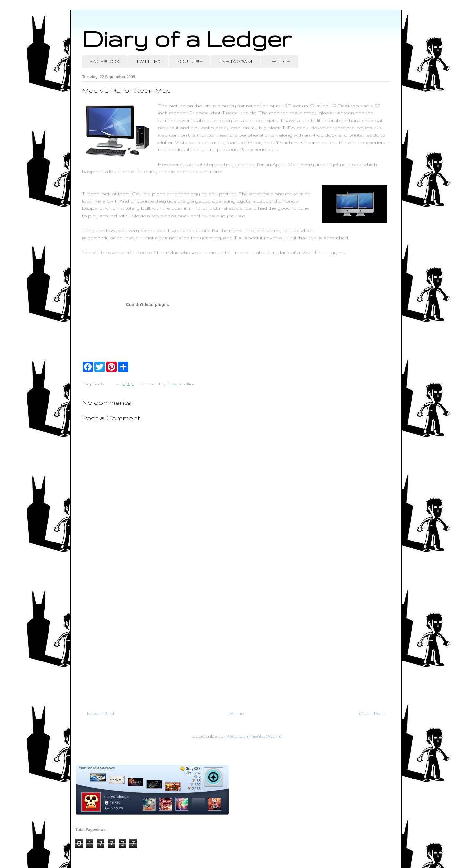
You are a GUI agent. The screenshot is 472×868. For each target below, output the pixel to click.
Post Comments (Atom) (253, 736)
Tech (98, 384)
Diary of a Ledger (187, 39)
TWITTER (148, 61)
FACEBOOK (105, 61)
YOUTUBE (190, 61)
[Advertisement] (236, 639)
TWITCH (279, 61)
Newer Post (101, 713)
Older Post (372, 713)
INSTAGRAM (235, 61)
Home (237, 713)
